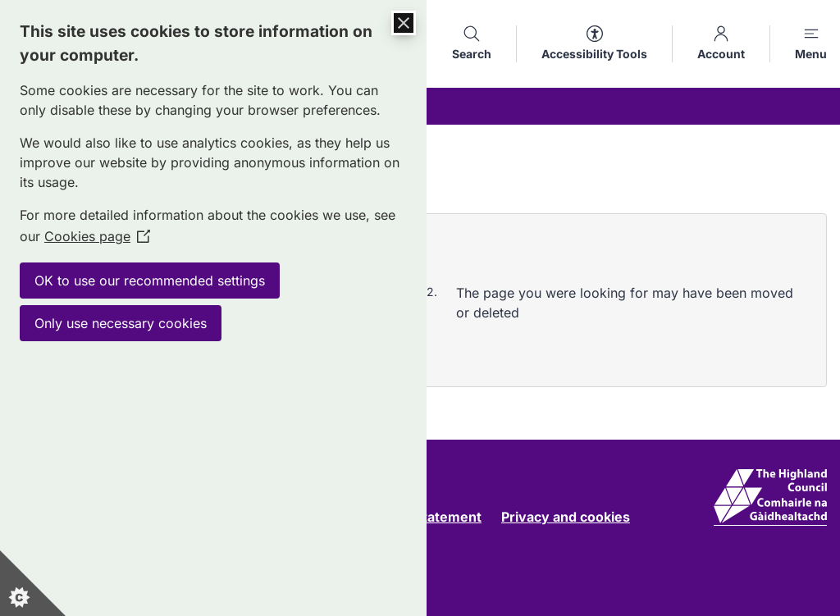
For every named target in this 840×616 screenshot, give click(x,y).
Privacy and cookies (566, 517)
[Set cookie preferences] (33, 583)
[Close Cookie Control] (404, 23)
